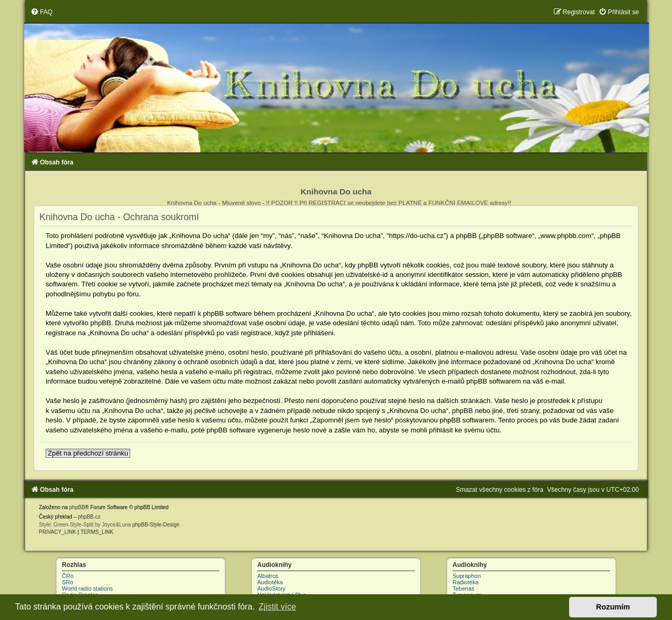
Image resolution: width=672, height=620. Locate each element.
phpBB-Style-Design (156, 525)
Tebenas (464, 588)
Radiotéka (466, 582)
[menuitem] (41, 12)
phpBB (77, 507)
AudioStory (271, 588)
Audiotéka (270, 582)
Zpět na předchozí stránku (88, 453)
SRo (67, 582)
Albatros (268, 576)
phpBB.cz (89, 517)
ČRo (68, 576)
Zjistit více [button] (277, 607)
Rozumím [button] (613, 607)
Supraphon (467, 576)
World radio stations (87, 588)
